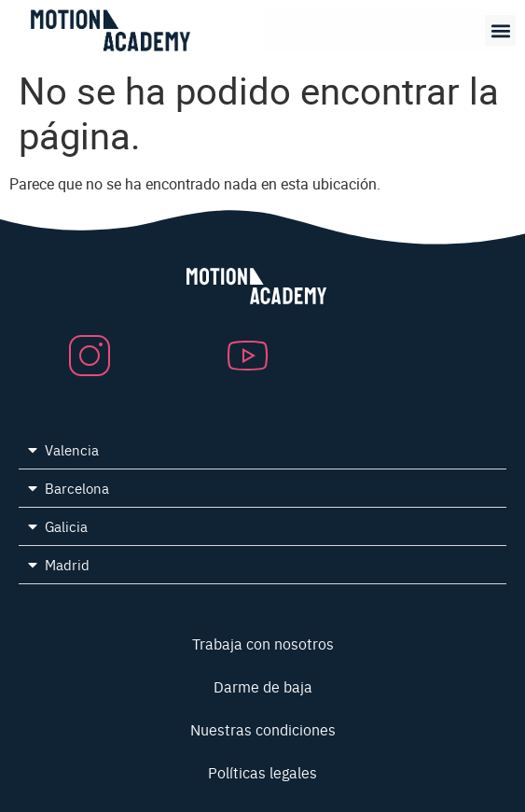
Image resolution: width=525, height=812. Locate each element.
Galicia (66, 526)
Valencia (72, 449)
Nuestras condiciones (263, 729)
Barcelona (77, 488)
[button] (500, 30)
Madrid (67, 564)
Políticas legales (262, 772)
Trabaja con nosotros (263, 643)
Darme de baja (263, 686)
